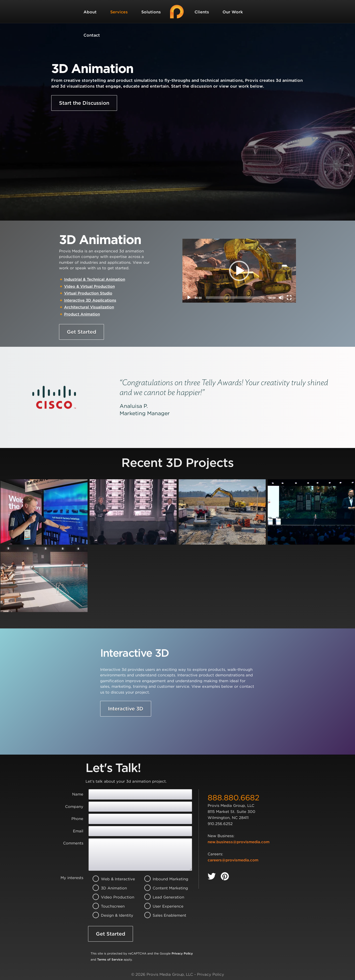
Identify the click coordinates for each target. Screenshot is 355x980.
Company (74, 807)
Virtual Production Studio (88, 293)
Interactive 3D (126, 709)
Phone (77, 819)
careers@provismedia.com (233, 860)
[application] (239, 271)
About (90, 12)
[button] (239, 271)
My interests (72, 878)
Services (119, 12)
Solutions (151, 12)
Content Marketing (163, 888)
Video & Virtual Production (89, 286)
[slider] (235, 298)
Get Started (81, 332)
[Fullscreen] (289, 298)
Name (78, 794)
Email (78, 831)
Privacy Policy (182, 953)
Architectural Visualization (89, 307)
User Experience (163, 906)
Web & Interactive (112, 879)
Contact (92, 35)
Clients (202, 12)
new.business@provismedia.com (239, 842)
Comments (73, 843)
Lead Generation (163, 897)
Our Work (233, 12)
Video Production (112, 897)
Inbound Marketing (163, 879)
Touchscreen (112, 906)
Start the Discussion (84, 103)
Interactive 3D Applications (90, 300)
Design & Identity (112, 915)
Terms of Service (110, 959)
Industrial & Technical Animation (95, 279)
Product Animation (82, 314)
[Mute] (281, 298)
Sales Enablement (163, 915)
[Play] (189, 298)
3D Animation (112, 888)
